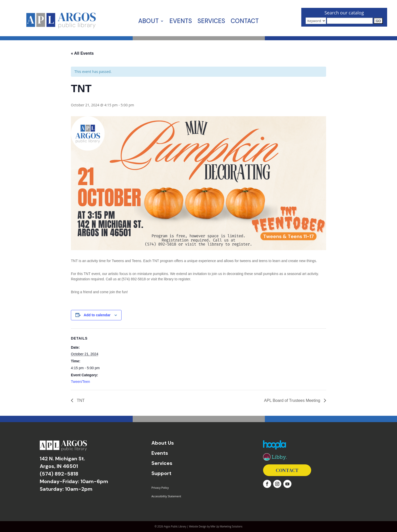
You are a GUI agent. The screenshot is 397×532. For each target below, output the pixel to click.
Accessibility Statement (166, 496)
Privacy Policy (160, 488)
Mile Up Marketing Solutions (226, 526)
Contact (245, 22)
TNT (80, 400)
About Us (163, 443)
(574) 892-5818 (59, 474)
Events (181, 22)
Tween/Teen (81, 382)
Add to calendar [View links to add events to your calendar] (97, 315)
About (148, 22)
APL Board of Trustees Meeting (293, 400)
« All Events (82, 53)
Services (211, 22)
